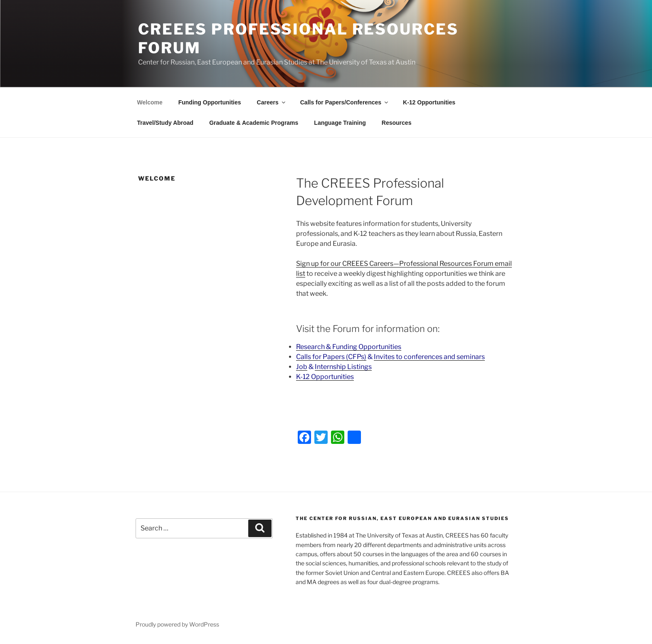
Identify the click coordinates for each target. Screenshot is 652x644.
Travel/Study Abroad (165, 123)
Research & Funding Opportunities (349, 347)
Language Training (340, 123)
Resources (397, 123)
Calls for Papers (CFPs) (331, 357)
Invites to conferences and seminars (429, 357)
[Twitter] (321, 438)
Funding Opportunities (210, 102)
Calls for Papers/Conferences (345, 102)
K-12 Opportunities (429, 102)
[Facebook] (304, 438)
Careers (272, 102)
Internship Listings (343, 367)
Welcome (150, 102)
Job (302, 367)
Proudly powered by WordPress (177, 624)
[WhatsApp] (338, 438)
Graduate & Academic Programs (254, 123)
